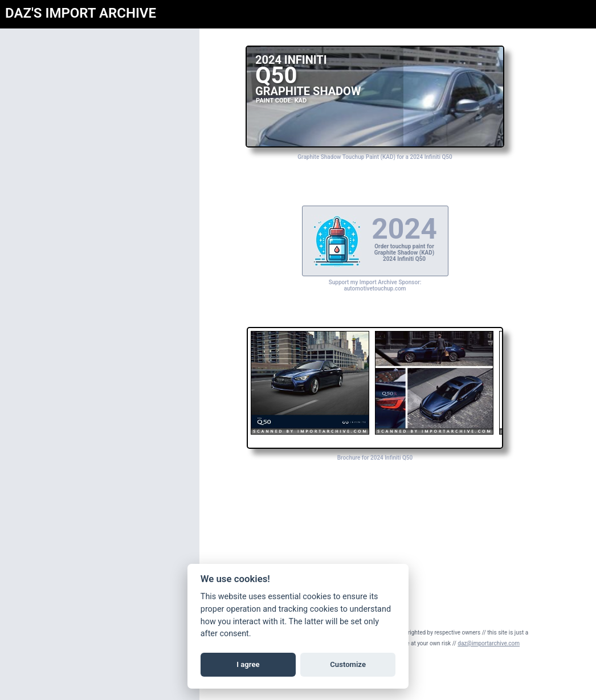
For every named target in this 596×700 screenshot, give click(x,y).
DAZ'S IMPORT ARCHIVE (81, 13)
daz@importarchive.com (489, 643)
